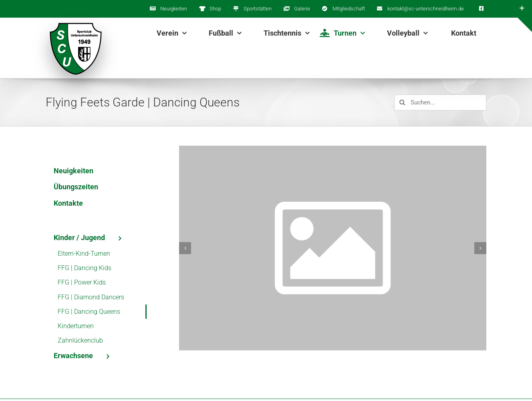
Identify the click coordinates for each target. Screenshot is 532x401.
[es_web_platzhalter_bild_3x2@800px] (333, 248)
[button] (185, 248)
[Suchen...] (440, 102)
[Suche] (402, 102)
